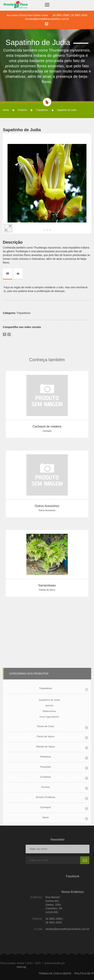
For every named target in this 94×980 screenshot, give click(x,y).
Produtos (22, 110)
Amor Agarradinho (49, 799)
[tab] (9, 274)
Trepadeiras (42, 110)
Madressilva (49, 793)
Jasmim (49, 788)
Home (6, 110)
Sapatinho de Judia (49, 782)
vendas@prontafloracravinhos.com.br (47, 19)
